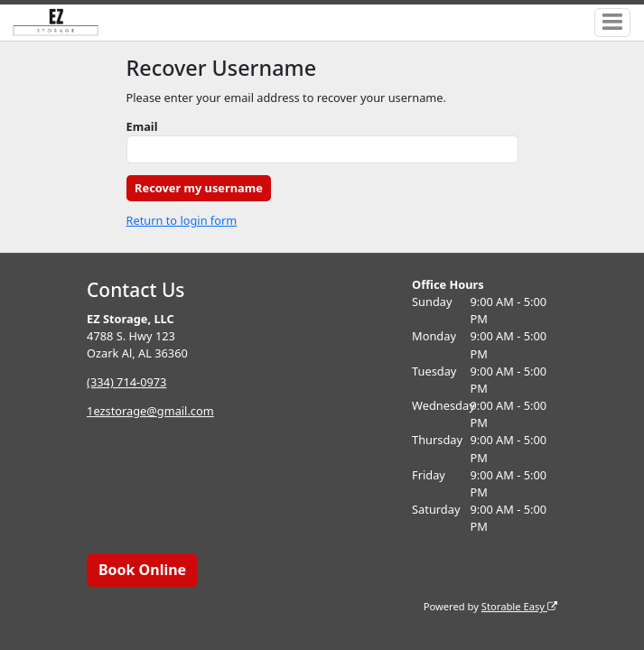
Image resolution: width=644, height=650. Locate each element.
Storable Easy (519, 606)
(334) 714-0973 (126, 382)
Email (142, 126)
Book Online (142, 570)
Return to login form (182, 220)
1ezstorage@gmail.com (150, 411)
